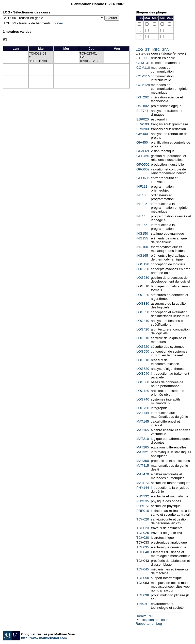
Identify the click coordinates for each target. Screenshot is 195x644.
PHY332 (143, 496)
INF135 (142, 204)
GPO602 (143, 169)
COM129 (143, 85)
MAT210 (143, 439)
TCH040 (143, 552)
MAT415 (143, 466)
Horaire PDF (145, 616)
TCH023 (143, 528)
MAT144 (143, 413)
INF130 (142, 195)
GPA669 (143, 151)
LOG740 (143, 399)
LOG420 (143, 329)
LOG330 (143, 303)
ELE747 (142, 111)
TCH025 (143, 533)
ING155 (142, 238)
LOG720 (143, 391)
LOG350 (143, 312)
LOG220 (143, 269)
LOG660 (143, 382)
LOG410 (143, 321)
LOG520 (143, 347)
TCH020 (143, 519)
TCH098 (143, 595)
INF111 (142, 187)
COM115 (143, 76)
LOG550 (143, 351)
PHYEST (143, 506)
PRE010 (143, 511)
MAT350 (143, 461)
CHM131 (143, 63)
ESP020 (143, 119)
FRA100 (143, 124)
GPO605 (143, 178)
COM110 (143, 68)
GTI (148, 50)
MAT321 (143, 452)
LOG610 (143, 360)
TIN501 (142, 604)
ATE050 (142, 58)
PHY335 (143, 501)
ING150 (142, 233)
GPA (165, 50)
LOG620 (143, 369)
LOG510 (143, 338)
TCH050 (143, 578)
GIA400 (142, 134)
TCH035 (143, 547)
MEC (156, 50)
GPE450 (143, 156)
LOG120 (143, 264)
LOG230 (143, 278)
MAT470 (143, 474)
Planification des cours (152, 620)
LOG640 (143, 373)
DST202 (143, 97)
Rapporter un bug (149, 624)
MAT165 (143, 430)
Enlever (57, 23)
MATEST (143, 483)
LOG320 (143, 295)
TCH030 (143, 538)
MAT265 (143, 447)
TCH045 (143, 569)
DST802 (143, 106)
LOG (139, 50)
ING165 (142, 256)
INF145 (142, 216)
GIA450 (142, 142)
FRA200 (143, 129)
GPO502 (143, 164)
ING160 (142, 247)
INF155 (142, 225)
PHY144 (143, 488)
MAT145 (143, 421)
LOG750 (143, 408)
